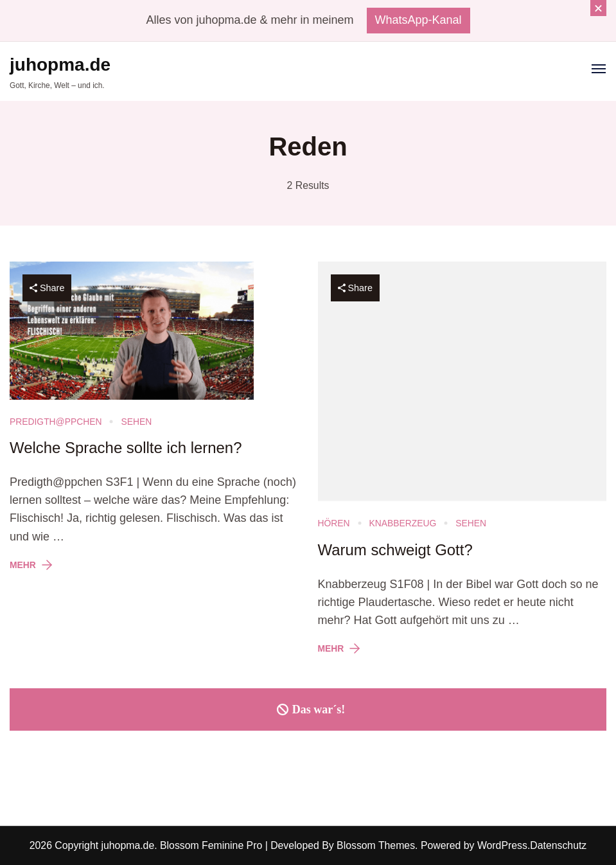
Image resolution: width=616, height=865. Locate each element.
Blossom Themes (374, 845)
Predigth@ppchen (56, 422)
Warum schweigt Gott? (395, 550)
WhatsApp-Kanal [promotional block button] (418, 20)
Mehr (23, 565)
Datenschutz (558, 845)
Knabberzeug (403, 523)
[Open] (599, 69)
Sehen (136, 422)
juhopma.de (60, 65)
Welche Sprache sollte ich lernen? (126, 448)
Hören (334, 523)
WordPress (502, 845)
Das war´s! (308, 709)
